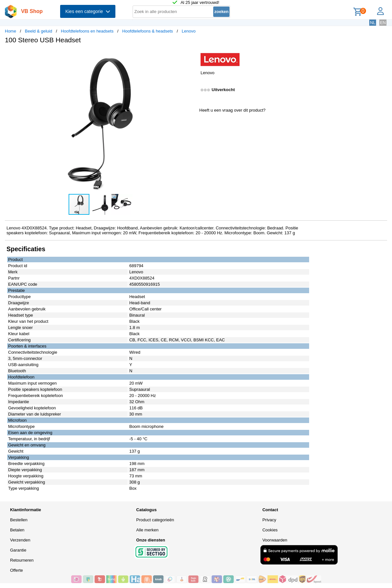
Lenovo (189, 31)
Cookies (270, 530)
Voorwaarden (275, 540)
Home (11, 31)
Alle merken (147, 530)
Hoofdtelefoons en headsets (87, 31)
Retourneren (22, 560)
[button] (190, 56)
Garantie (18, 550)
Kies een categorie (88, 11)
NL (373, 23)
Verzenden (20, 540)
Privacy (269, 520)
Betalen (17, 530)
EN (383, 23)
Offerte (17, 570)
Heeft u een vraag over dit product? (232, 110)
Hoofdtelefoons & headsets (148, 31)
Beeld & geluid (39, 31)
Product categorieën (155, 520)
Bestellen (19, 520)
